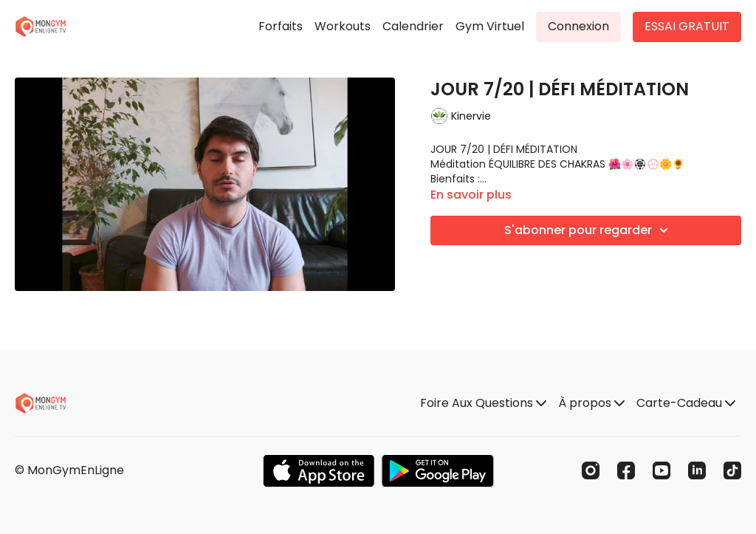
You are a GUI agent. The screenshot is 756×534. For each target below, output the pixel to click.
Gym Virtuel (490, 26)
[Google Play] (438, 471)
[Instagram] (591, 470)
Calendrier (413, 26)
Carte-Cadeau (686, 403)
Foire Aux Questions (483, 403)
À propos (591, 403)
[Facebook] (626, 470)
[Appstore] (319, 471)
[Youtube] (661, 470)
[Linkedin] (697, 470)
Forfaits (281, 26)
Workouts (343, 26)
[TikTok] (732, 470)
